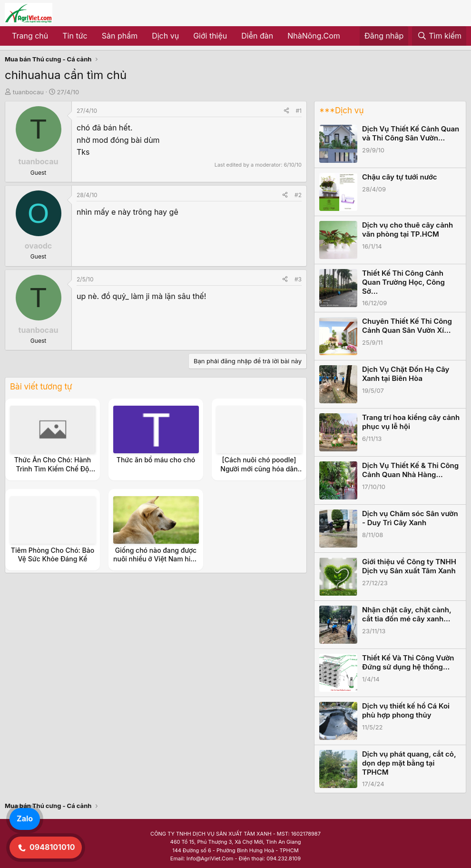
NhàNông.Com (314, 36)
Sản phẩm (120, 36)
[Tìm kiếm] (439, 36)
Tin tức (75, 36)
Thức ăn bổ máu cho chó (156, 460)
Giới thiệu (210, 36)
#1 (299, 111)
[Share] (286, 111)
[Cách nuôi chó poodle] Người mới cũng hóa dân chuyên (259, 468)
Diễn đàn (257, 36)
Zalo (25, 818)
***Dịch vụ (341, 110)
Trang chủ (30, 36)
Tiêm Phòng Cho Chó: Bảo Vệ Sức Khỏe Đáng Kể (53, 554)
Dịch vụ (165, 36)
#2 (298, 195)
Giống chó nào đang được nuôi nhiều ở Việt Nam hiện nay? (156, 559)
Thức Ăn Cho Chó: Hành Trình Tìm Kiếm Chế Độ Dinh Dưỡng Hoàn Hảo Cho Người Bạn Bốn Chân (53, 473)
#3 (298, 279)
